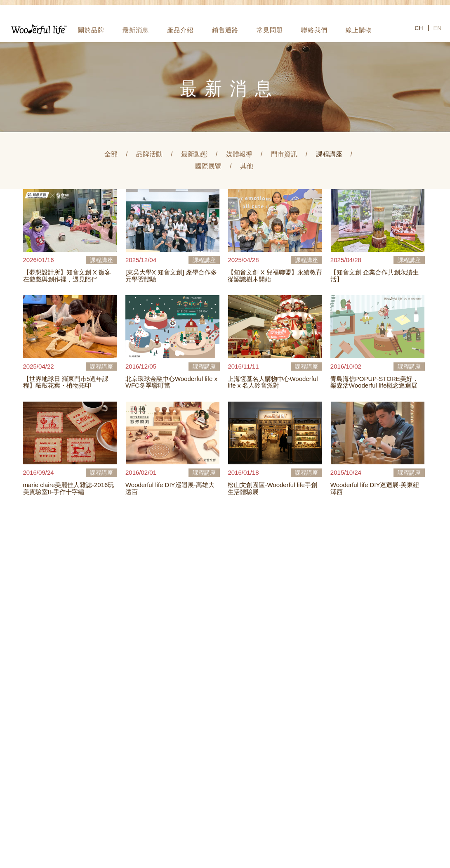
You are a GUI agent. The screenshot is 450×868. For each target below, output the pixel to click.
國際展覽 (208, 166)
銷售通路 (225, 30)
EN (437, 28)
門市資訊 (284, 154)
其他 (247, 166)
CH (419, 28)
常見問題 (270, 30)
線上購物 (359, 30)
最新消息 (136, 30)
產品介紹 (180, 30)
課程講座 (329, 154)
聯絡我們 (314, 30)
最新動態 (194, 154)
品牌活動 (149, 154)
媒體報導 (239, 154)
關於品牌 (91, 30)
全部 (111, 154)
